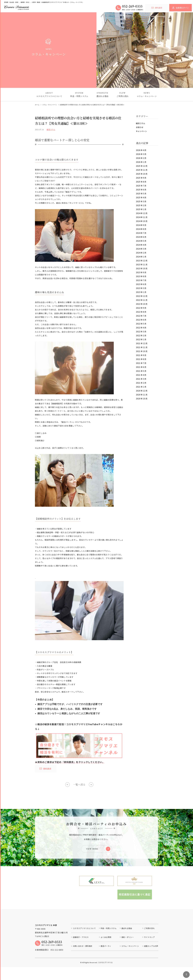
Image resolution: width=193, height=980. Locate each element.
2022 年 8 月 (141, 312)
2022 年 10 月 (142, 304)
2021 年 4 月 (141, 375)
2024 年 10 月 (142, 221)
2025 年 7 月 (141, 186)
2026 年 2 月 (141, 158)
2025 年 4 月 (141, 197)
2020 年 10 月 (142, 399)
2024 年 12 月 (142, 213)
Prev (67, 785)
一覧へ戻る (79, 785)
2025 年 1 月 (141, 209)
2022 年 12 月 (142, 296)
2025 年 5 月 (141, 194)
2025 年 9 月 (141, 178)
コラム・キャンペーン (50, 105)
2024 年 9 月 (141, 225)
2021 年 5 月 (141, 371)
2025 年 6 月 (141, 190)
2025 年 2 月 (141, 205)
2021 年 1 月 (141, 387)
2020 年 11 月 (142, 395)
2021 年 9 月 (141, 355)
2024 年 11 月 (142, 217)
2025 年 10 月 (142, 174)
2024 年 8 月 (141, 229)
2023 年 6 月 (141, 284)
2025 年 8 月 (141, 182)
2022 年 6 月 (141, 320)
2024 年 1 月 (141, 257)
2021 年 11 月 (142, 347)
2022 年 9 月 (141, 308)
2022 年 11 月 (142, 300)
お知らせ (140, 127)
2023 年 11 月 (142, 265)
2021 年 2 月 (141, 383)
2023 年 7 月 (141, 280)
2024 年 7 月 (141, 233)
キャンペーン (141, 131)
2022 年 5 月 (141, 324)
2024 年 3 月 (141, 249)
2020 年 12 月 (142, 391)
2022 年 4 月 (141, 328)
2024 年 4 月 (141, 245)
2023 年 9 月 (141, 272)
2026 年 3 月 (141, 154)
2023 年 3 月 (141, 288)
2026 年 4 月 (141, 150)
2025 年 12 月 (142, 166)
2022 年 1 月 (141, 339)
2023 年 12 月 (142, 261)
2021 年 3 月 (141, 379)
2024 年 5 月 (141, 241)
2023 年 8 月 (141, 276)
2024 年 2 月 (141, 253)
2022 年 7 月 (141, 316)
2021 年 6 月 (141, 367)
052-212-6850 (57, 967)
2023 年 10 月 (142, 268)
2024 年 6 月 (141, 237)
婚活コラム (141, 123)
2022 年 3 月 (141, 332)
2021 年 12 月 (142, 343)
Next (91, 785)
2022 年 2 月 (141, 335)
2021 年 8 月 (141, 359)
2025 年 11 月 (142, 170)
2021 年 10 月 (142, 351)
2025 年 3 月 (141, 201)
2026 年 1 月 (141, 162)
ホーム (37, 105)
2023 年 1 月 (141, 292)
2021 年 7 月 (141, 363)
